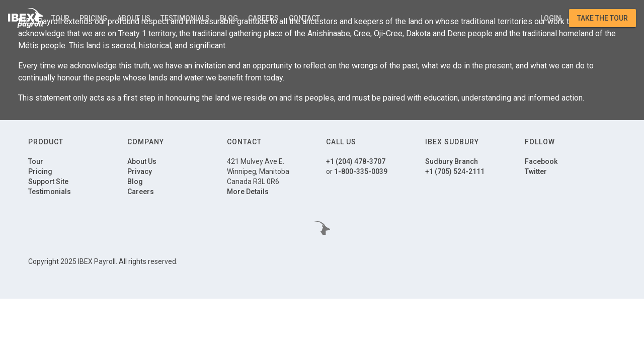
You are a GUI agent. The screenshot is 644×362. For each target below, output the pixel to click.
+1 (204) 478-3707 (356, 161)
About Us (134, 18)
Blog (229, 18)
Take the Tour (602, 18)
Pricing (93, 18)
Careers (263, 18)
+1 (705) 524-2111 (455, 171)
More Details (248, 192)
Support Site (48, 182)
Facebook (541, 161)
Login (551, 18)
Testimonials (185, 18)
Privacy (140, 171)
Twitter (536, 171)
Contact (304, 18)
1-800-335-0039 (361, 171)
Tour (60, 18)
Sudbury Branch (452, 161)
